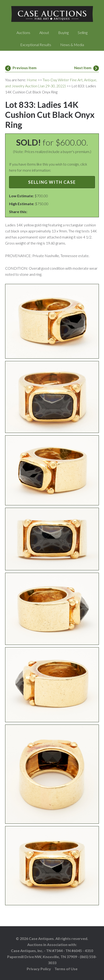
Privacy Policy (39, 969)
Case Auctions (52, 14)
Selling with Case (52, 182)
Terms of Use (66, 969)
